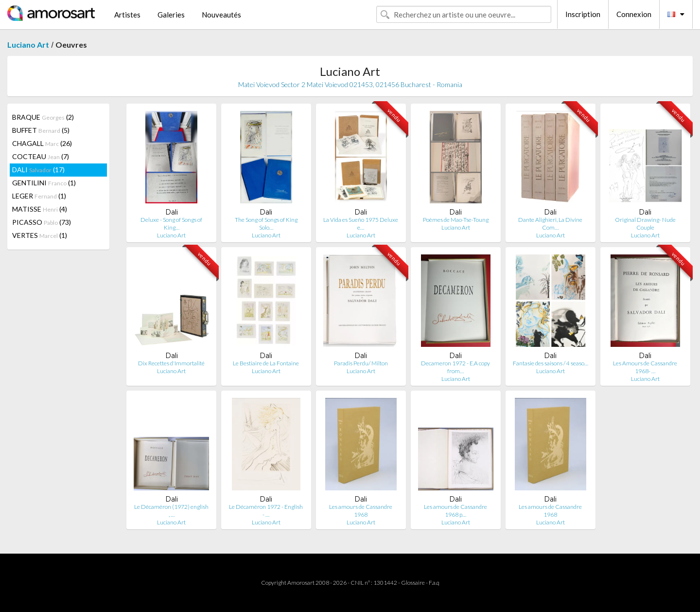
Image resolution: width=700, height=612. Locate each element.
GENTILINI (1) (44, 183)
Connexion (634, 14)
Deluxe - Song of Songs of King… (171, 224)
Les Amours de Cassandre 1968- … (645, 367)
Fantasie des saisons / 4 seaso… (551, 363)
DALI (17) (38, 170)
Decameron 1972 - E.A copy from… (455, 367)
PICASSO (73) (42, 222)
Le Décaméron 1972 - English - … (266, 511)
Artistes (127, 15)
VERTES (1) (40, 235)
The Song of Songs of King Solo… (266, 224)
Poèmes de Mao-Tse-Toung (456, 220)
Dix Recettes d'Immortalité (171, 363)
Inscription (583, 14)
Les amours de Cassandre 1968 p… (455, 511)
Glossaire (413, 583)
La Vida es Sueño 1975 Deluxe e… (361, 224)
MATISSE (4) (40, 209)
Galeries (171, 15)
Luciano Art (28, 45)
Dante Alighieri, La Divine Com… (550, 224)
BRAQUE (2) (43, 117)
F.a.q (434, 583)
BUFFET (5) (41, 130)
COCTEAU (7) (41, 156)
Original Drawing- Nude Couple (645, 224)
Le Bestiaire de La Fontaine (266, 363)
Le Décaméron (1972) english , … (171, 511)
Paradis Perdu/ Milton (361, 363)
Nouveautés (221, 15)
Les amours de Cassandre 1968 (361, 511)
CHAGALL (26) (42, 143)
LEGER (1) (39, 196)
